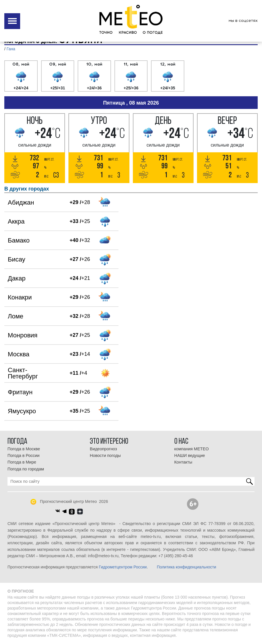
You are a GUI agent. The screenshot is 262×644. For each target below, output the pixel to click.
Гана (11, 49)
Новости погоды (105, 455)
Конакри (20, 297)
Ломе (16, 316)
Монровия (23, 335)
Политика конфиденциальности (187, 567)
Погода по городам (26, 469)
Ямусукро (22, 411)
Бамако (19, 240)
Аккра (16, 221)
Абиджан (21, 202)
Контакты (183, 462)
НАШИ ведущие (190, 455)
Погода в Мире (22, 462)
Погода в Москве (24, 449)
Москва (19, 354)
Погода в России (23, 455)
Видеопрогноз (103, 449)
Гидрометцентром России (123, 567)
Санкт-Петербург (23, 373)
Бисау (17, 259)
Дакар (17, 278)
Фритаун (20, 392)
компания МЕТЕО (192, 449)
